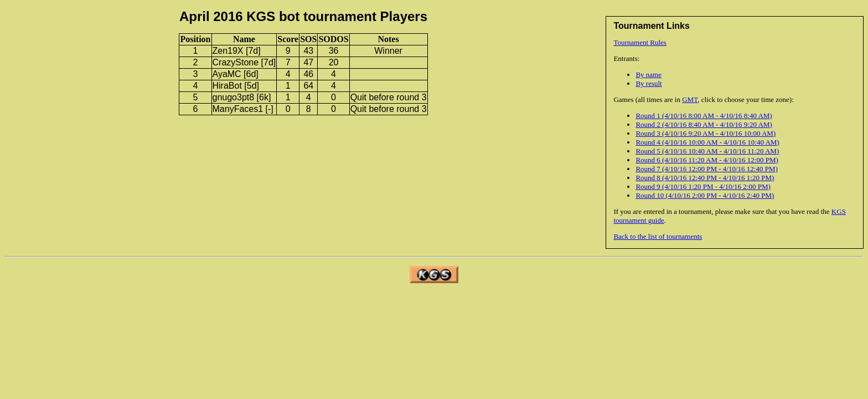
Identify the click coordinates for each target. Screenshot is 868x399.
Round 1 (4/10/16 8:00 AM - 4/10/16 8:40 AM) (704, 116)
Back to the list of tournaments (658, 236)
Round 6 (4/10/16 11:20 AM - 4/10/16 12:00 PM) (707, 160)
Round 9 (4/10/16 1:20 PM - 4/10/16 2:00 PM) (703, 186)
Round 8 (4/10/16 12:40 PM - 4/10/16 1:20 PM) (705, 178)
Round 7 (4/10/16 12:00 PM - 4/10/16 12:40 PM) (706, 169)
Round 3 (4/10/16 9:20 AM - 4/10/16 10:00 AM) (706, 133)
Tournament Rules (640, 42)
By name (649, 75)
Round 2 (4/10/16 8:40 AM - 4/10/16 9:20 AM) (704, 124)
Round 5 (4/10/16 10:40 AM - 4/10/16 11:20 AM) (707, 151)
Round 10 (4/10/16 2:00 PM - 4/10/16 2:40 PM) (705, 195)
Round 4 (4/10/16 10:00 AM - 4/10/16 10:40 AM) (707, 142)
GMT (690, 99)
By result (649, 83)
